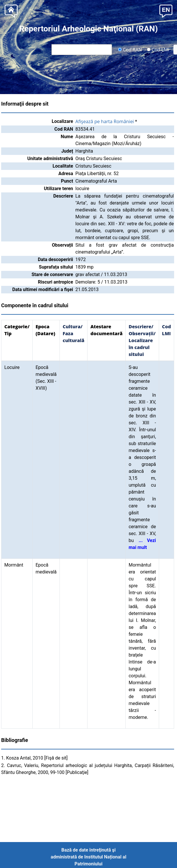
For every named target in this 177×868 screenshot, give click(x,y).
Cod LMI (158, 49)
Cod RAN (130, 49)
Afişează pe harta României (105, 121)
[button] (166, 11)
